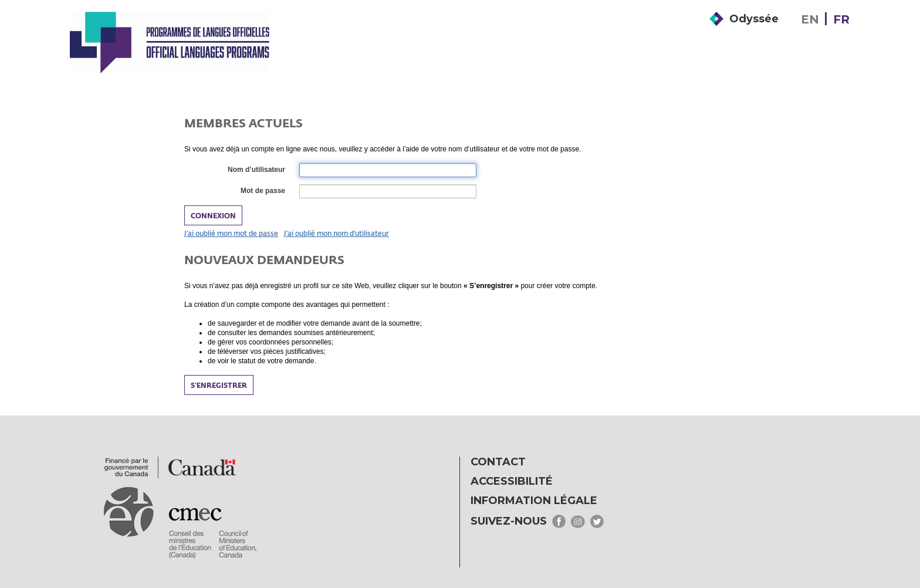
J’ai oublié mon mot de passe (231, 233)
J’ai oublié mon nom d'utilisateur (336, 233)
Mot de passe (262, 191)
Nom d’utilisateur (256, 170)
